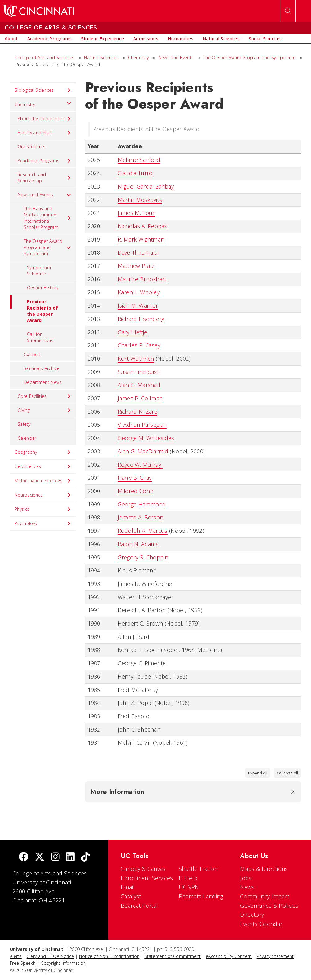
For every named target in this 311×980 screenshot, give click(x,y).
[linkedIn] (70, 857)
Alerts (16, 956)
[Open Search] (288, 11)
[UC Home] (39, 11)
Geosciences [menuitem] (43, 466)
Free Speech (23, 963)
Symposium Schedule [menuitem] (39, 271)
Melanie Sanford (139, 160)
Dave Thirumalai (138, 252)
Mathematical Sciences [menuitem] (43, 481)
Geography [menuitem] (43, 452)
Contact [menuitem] (32, 354)
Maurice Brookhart (143, 279)
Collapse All (287, 773)
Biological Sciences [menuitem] (43, 90)
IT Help (188, 878)
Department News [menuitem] (43, 382)
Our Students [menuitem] (32, 147)
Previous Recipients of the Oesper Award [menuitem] (34, 309)
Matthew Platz (136, 266)
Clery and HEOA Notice (50, 956)
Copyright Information (63, 963)
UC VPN (189, 887)
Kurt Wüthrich (136, 359)
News (247, 887)
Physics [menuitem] (43, 509)
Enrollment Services (147, 878)
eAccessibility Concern (229, 956)
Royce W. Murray (140, 465)
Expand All (258, 773)
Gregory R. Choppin (143, 557)
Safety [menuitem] (24, 424)
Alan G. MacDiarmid (143, 451)
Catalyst (131, 896)
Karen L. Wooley (139, 292)
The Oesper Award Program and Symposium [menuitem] (48, 247)
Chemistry (138, 58)
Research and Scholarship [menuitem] (44, 178)
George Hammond (142, 504)
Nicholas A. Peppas (142, 226)
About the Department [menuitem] (44, 119)
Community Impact (265, 896)
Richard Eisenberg (141, 319)
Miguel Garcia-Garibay (146, 186)
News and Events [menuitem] (44, 195)
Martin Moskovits (140, 200)
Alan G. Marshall (139, 385)
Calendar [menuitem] (27, 438)
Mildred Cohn (136, 491)
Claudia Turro (135, 173)
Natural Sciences (101, 58)
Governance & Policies (269, 906)
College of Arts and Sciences (45, 58)
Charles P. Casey (139, 345)
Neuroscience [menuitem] (43, 495)
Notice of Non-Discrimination (109, 956)
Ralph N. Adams (138, 544)
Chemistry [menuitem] (43, 103)
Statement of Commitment (173, 956)
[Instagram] (55, 857)
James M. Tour (136, 213)
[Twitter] (40, 857)
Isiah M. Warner (138, 305)
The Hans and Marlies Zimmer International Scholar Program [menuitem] (48, 218)
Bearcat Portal (139, 906)
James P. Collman (140, 398)
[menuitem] (11, 39)
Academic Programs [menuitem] (44, 161)
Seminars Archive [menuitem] (42, 368)
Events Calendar (261, 924)
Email (128, 887)
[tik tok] (85, 857)
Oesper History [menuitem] (43, 288)
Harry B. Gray (135, 478)
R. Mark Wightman (141, 239)
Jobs (246, 878)
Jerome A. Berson (141, 517)
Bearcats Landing (201, 896)
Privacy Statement (275, 956)
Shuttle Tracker (199, 869)
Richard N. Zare (138, 412)
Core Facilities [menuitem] (44, 396)
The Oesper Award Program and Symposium (249, 58)
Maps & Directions (264, 869)
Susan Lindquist (138, 372)
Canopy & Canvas (143, 869)
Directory (252, 915)
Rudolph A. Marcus (143, 531)
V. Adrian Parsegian (142, 425)
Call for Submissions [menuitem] (40, 337)
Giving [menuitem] (44, 410)
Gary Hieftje (133, 332)
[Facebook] (24, 857)
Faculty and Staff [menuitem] (44, 133)
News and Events (176, 58)
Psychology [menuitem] (43, 523)
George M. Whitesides (146, 438)
